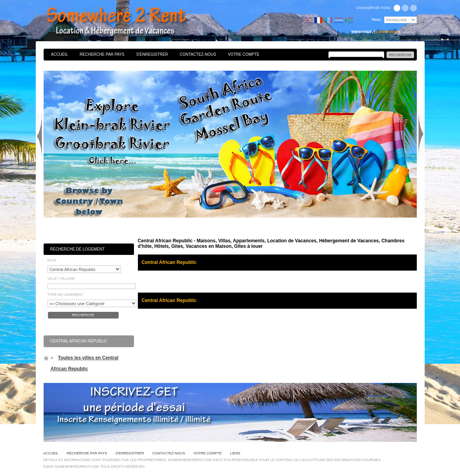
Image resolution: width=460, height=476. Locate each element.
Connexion (387, 32)
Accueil (60, 54)
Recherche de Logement (78, 249)
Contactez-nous (198, 54)
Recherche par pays (102, 54)
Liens (235, 453)
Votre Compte (244, 54)
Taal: (377, 20)
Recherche (83, 315)
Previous (39, 135)
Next (421, 135)
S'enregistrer (152, 54)
